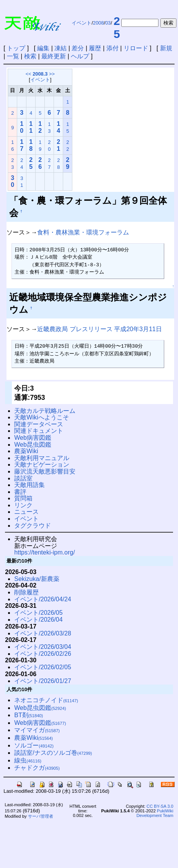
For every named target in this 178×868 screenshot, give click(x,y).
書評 (20, 492)
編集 (43, 48)
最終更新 (54, 56)
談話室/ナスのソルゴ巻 (53, 753)
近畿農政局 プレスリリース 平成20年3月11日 (99, 329)
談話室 (23, 478)
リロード (136, 48)
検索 (30, 56)
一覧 (13, 56)
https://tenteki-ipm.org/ (44, 552)
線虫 (28, 760)
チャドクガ (37, 768)
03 (108, 23)
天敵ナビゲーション (42, 465)
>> (52, 74)
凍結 (60, 48)
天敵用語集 (29, 485)
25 (117, 27)
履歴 (95, 48)
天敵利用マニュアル (42, 458)
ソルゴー (34, 745)
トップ (16, 48)
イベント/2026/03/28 (43, 633)
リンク (23, 505)
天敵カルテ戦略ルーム (45, 411)
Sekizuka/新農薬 (37, 579)
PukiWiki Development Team (155, 813)
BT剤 (29, 715)
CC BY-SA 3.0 (160, 806)
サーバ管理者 (41, 816)
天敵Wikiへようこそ (41, 417)
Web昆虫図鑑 (33, 445)
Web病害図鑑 (33, 438)
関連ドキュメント (39, 431)
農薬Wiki (26, 451)
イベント (82, 23)
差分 (78, 48)
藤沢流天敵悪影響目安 (45, 471)
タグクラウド (33, 526)
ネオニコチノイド (46, 700)
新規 (166, 48)
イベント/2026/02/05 (43, 667)
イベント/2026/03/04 (43, 647)
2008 (98, 23)
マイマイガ (37, 730)
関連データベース (39, 424)
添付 (113, 48)
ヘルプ (80, 56)
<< (29, 74)
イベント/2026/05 (38, 613)
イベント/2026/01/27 (43, 681)
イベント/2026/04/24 (43, 599)
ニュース (26, 512)
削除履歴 (26, 592)
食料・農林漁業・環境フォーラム (83, 232)
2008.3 (40, 74)
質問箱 (23, 498)
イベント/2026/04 (38, 620)
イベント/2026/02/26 (43, 654)
